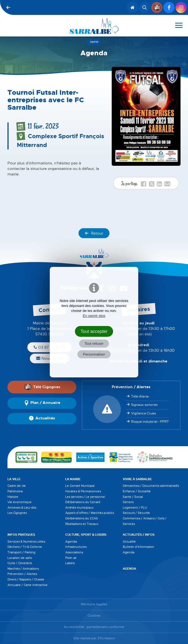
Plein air (71, 558)
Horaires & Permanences (83, 491)
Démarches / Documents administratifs (151, 486)
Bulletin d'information (139, 547)
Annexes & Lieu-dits (22, 508)
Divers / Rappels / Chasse (26, 579)
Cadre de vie (17, 486)
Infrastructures (76, 547)
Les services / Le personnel (85, 497)
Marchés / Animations (23, 569)
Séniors (128, 502)
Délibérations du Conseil (83, 502)
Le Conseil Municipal (80, 486)
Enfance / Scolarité (137, 491)
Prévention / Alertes (22, 574)
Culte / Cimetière (20, 563)
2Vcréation (106, 638)
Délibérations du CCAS (82, 518)
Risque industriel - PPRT (150, 422)
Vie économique (19, 502)
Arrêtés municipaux (79, 508)
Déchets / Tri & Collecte (25, 547)
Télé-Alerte (140, 396)
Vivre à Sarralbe (137, 479)
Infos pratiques (21, 535)
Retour (94, 233)
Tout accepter (94, 331)
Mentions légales (94, 604)
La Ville (14, 479)
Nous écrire (49, 358)
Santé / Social (133, 497)
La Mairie (73, 479)
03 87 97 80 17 (49, 347)
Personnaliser (94, 354)
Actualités (42, 419)
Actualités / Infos (139, 535)
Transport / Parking (21, 552)
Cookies (94, 616)
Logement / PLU (135, 508)
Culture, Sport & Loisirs (86, 535)
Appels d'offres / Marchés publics (90, 513)
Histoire (13, 497)
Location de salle (20, 558)
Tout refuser (94, 344)
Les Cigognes (17, 513)
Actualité (129, 542)
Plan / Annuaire (42, 403)
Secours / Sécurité (136, 513)
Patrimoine (15, 491)
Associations (74, 552)
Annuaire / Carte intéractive (28, 585)
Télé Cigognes (42, 387)
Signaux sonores (144, 405)
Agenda (71, 542)
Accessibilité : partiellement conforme (94, 627)
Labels (70, 563)
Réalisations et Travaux (82, 524)
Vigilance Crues (143, 413)
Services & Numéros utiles (26, 542)
